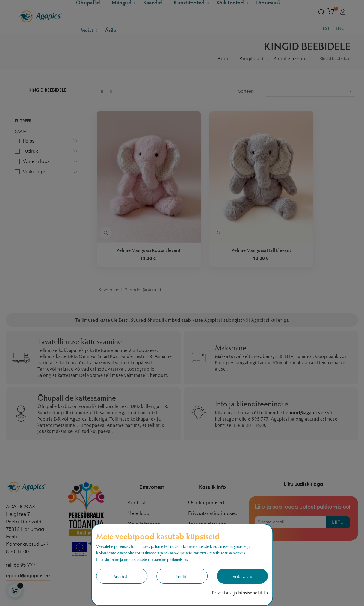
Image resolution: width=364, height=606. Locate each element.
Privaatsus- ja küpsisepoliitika (240, 592)
